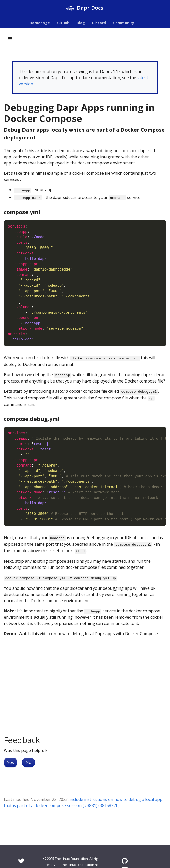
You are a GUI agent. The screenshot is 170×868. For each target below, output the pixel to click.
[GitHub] (125, 861)
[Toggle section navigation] (10, 39)
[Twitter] (21, 861)
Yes (10, 762)
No (29, 762)
